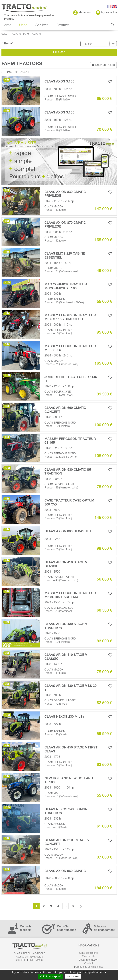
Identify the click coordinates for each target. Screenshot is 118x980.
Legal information (89, 960)
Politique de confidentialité (89, 967)
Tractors (15, 34)
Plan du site (89, 957)
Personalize (73, 976)
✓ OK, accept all (51, 976)
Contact (63, 26)
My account (83, 13)
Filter (7, 43)
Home (7, 26)
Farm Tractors (32, 34)
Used (23, 26)
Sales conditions (88, 953)
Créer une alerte (103, 65)
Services (42, 26)
